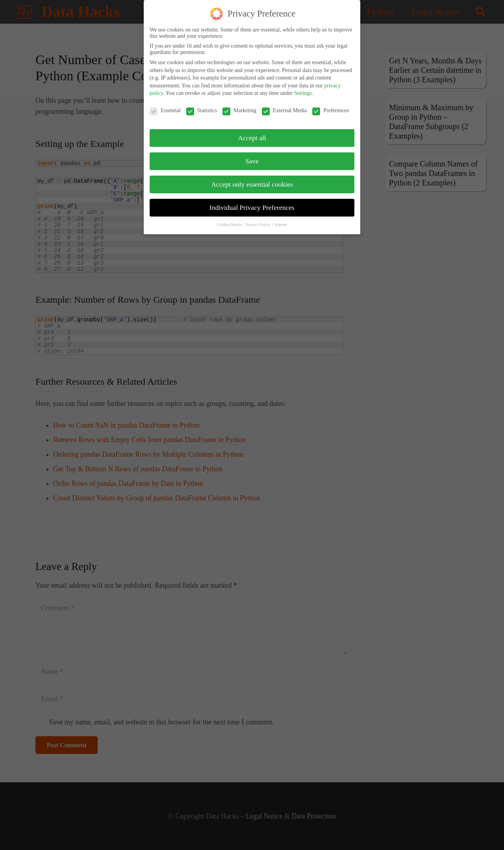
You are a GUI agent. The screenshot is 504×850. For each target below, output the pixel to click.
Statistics (202, 107)
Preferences (331, 107)
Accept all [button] (252, 134)
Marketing (239, 107)
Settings (303, 89)
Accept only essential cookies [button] (252, 180)
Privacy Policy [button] (259, 221)
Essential (165, 107)
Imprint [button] (281, 221)
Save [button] (252, 157)
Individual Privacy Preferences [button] (252, 204)
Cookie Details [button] (230, 221)
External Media (284, 107)
